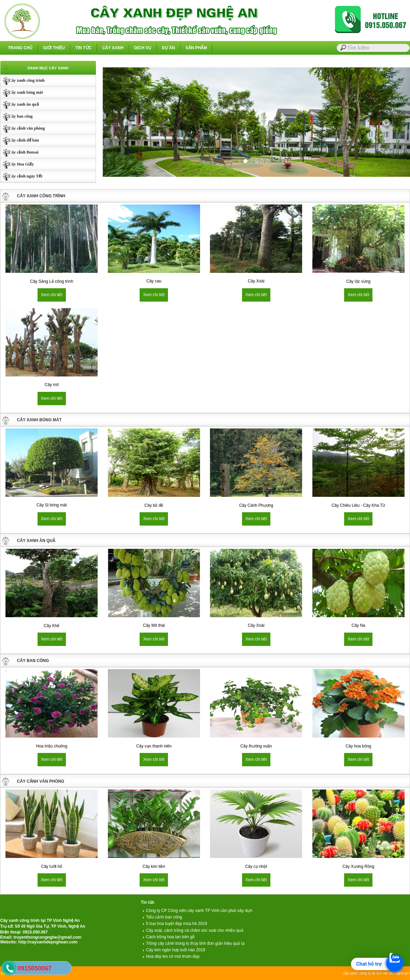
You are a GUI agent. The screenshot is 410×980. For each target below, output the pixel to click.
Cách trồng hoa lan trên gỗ (169, 937)
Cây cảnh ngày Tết (22, 176)
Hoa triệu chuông (52, 746)
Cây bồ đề (154, 505)
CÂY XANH (113, 48)
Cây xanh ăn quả (20, 104)
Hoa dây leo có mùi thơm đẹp (171, 956)
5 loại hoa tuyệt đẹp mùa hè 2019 (175, 924)
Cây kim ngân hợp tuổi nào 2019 (174, 950)
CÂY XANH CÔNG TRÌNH (41, 196)
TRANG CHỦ (20, 48)
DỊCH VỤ (143, 48)
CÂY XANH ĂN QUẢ (36, 541)
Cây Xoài (256, 281)
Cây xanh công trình (23, 80)
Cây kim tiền (154, 866)
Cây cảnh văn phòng (23, 128)
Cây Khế (52, 626)
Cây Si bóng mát (52, 505)
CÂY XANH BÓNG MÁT (39, 420)
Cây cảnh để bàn (20, 140)
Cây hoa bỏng (358, 746)
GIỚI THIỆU (54, 48)
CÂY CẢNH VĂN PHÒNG (41, 781)
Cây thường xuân (256, 746)
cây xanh (350, 973)
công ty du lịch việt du (376, 973)
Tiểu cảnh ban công (162, 917)
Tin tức (148, 902)
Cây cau (154, 281)
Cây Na (358, 625)
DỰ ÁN (168, 48)
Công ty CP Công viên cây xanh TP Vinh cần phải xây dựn (197, 911)
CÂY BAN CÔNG (33, 661)
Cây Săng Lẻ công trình (52, 281)
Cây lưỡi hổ (52, 866)
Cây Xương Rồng (358, 866)
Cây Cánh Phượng (256, 505)
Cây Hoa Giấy (17, 164)
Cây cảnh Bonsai (20, 152)
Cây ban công (17, 116)
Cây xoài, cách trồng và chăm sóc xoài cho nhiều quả (193, 930)
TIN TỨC (84, 48)
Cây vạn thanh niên (154, 746)
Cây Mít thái (154, 625)
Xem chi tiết (52, 295)
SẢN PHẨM (196, 48)
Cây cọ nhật (256, 866)
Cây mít (52, 385)
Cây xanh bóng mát (22, 92)
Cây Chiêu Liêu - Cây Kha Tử (358, 505)
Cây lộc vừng (358, 281)
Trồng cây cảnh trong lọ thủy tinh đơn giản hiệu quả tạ (194, 943)
